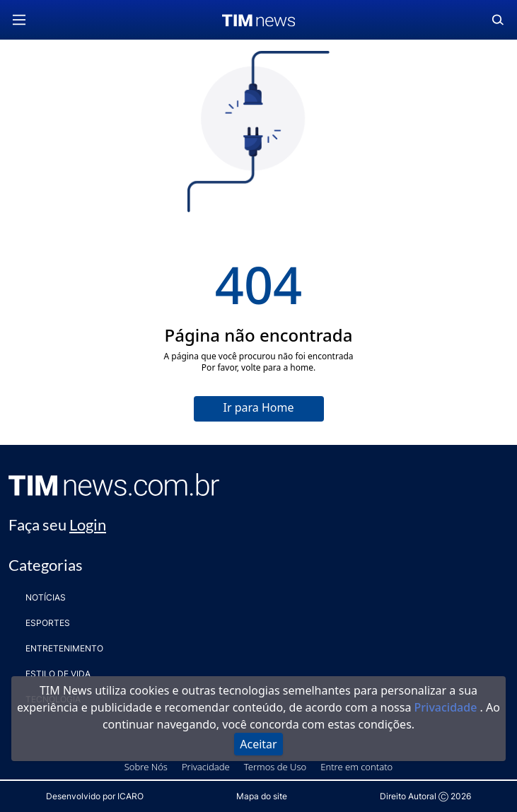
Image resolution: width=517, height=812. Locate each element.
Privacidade (447, 707)
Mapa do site (262, 796)
